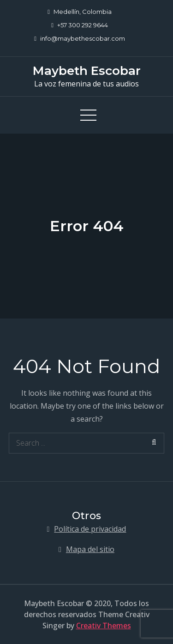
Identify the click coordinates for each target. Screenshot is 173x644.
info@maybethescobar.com (80, 38)
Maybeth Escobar (87, 71)
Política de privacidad (90, 529)
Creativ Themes (104, 626)
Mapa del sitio (90, 549)
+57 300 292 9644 (80, 25)
